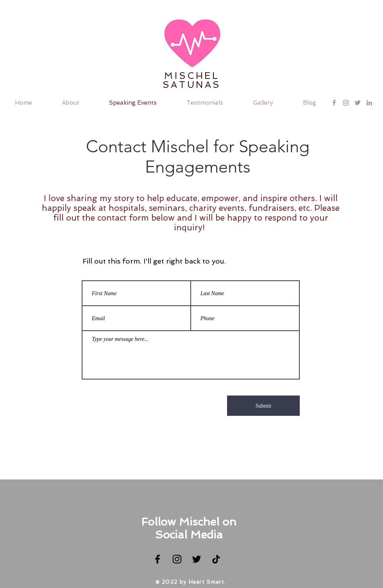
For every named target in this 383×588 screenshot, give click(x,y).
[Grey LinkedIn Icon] (369, 103)
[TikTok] (216, 559)
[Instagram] (177, 559)
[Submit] (263, 406)
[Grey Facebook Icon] (334, 103)
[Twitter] (197, 559)
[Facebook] (157, 559)
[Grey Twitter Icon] (358, 103)
